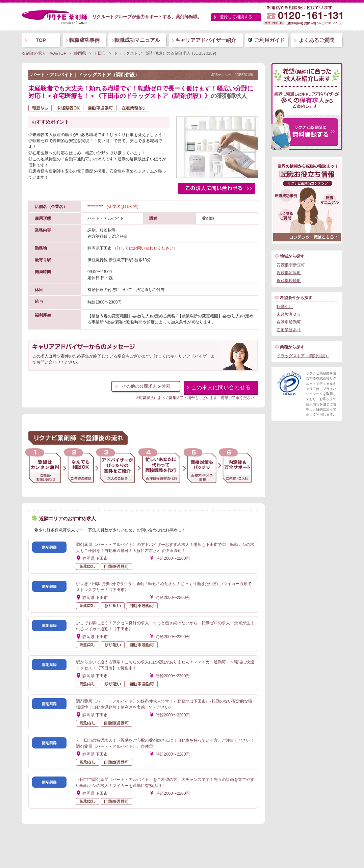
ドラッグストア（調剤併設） (303, 356)
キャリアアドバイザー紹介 (206, 40)
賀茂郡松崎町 (289, 281)
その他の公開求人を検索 (146, 386)
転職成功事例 (84, 40)
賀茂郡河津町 (289, 273)
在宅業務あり (289, 330)
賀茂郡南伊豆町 (291, 265)
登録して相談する (236, 17)
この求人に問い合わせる (221, 387)
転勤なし (285, 307)
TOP (41, 40)
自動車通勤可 (289, 322)
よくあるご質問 (317, 40)
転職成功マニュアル (137, 40)
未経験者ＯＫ (289, 314)
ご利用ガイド (269, 40)
